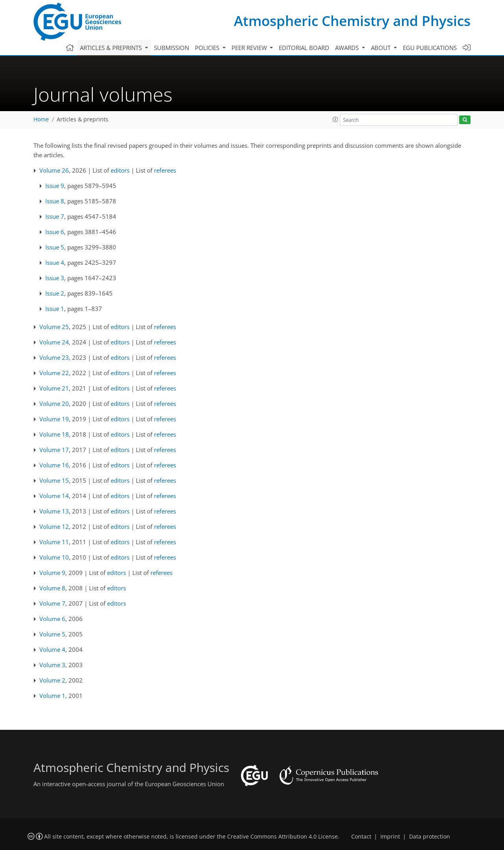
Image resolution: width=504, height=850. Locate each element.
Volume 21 (54, 388)
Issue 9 (55, 186)
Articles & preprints (82, 119)
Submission (171, 48)
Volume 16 (54, 465)
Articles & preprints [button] (112, 48)
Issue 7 (55, 216)
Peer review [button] (250, 48)
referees (165, 170)
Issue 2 (55, 293)
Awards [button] (348, 48)
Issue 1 (55, 309)
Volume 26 (54, 170)
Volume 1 (52, 696)
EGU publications (430, 48)
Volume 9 (52, 573)
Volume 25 (54, 327)
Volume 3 (52, 665)
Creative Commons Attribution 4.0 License (283, 837)
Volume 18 (54, 434)
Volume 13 (54, 511)
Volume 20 (54, 404)
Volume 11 (54, 542)
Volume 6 (52, 619)
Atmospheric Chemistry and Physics (352, 21)
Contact (361, 837)
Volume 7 (52, 603)
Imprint (390, 837)
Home (41, 119)
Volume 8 (52, 588)
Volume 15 (54, 480)
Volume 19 (54, 419)
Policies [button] (208, 48)
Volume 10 (54, 557)
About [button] (382, 48)
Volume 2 (52, 680)
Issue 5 (55, 247)
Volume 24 (54, 342)
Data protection (430, 837)
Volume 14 (54, 496)
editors (120, 170)
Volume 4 (52, 649)
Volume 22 (54, 373)
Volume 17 (54, 450)
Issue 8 (55, 201)
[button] (335, 119)
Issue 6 (55, 232)
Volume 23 (54, 357)
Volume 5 (52, 634)
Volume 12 (54, 526)
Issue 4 (55, 262)
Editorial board (304, 48)
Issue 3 (55, 278)
